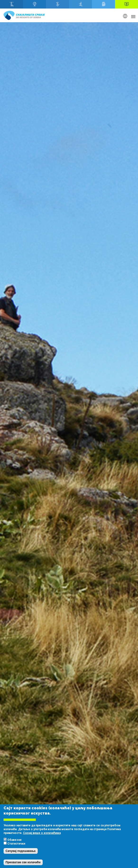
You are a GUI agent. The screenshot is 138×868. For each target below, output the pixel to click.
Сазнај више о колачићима (42, 833)
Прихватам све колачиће (23, 862)
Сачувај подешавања (21, 851)
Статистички (16, 844)
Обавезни (14, 840)
